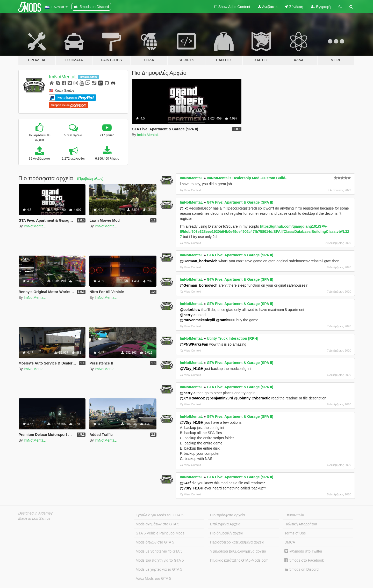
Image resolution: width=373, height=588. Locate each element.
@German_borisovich (199, 261)
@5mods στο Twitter (303, 551)
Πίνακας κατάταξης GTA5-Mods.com (239, 560)
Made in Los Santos (34, 518)
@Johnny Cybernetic (252, 398)
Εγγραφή (321, 7)
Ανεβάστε (268, 7)
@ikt (184, 208)
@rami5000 (226, 320)
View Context (191, 190)
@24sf (185, 483)
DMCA (290, 542)
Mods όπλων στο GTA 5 (155, 542)
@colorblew (190, 310)
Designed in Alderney (36, 513)
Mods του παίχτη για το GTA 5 (160, 560)
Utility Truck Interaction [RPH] (232, 338)
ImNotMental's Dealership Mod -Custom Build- (246, 178)
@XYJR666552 (192, 398)
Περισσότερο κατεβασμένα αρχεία (237, 542)
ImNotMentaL (63, 77)
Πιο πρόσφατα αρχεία (227, 515)
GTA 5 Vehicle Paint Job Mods (160, 533)
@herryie (188, 315)
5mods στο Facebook (304, 560)
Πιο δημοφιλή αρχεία (227, 533)
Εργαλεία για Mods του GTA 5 (160, 515)
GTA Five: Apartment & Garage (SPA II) (240, 202)
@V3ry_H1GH (192, 369)
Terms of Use (295, 533)
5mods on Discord (302, 570)
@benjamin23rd (220, 398)
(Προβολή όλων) (90, 178)
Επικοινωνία (294, 515)
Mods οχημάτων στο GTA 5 (157, 524)
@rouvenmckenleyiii (197, 320)
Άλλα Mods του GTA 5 (153, 578)
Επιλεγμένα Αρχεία (225, 524)
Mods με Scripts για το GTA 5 (159, 551)
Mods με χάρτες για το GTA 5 (159, 569)
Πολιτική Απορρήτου (301, 524)
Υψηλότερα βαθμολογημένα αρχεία (238, 551)
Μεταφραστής (88, 77)
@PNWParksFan (194, 344)
